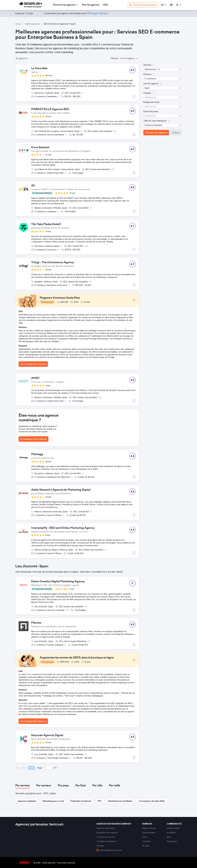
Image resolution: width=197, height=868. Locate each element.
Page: (40, 768)
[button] (164, 5)
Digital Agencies (32, 24)
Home (18, 24)
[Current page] (47, 768)
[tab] (23, 786)
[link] (91, 5)
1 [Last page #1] (56, 768)
